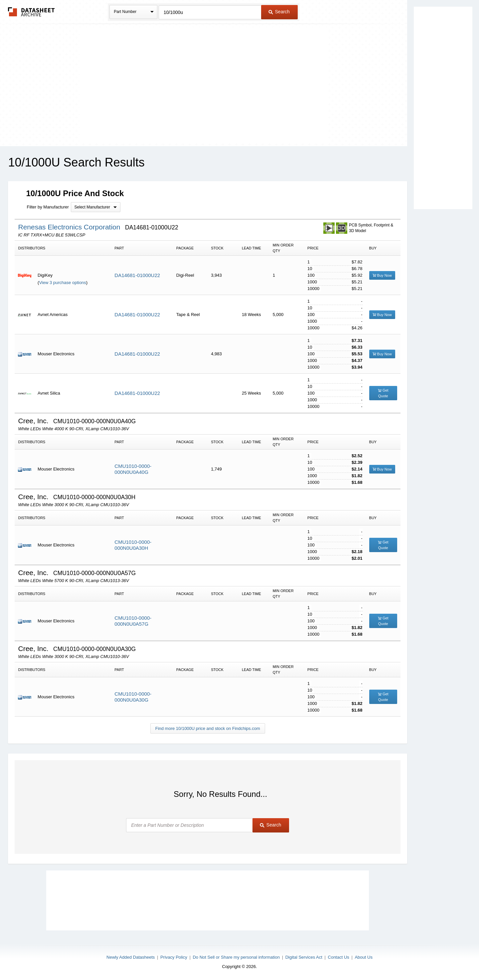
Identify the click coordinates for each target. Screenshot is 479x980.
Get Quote (383, 393)
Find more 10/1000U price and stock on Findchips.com (208, 728)
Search (279, 12)
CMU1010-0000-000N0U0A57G (133, 621)
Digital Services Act (304, 957)
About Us (363, 957)
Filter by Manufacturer (48, 207)
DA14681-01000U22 (137, 275)
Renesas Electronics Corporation (70, 227)
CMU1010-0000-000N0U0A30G (133, 697)
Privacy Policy (174, 957)
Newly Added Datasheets (131, 957)
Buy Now (382, 275)
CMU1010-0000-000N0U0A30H (133, 545)
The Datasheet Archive (31, 12)
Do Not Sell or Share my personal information (236, 957)
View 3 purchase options (62, 283)
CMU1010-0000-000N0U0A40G (133, 469)
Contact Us (339, 957)
